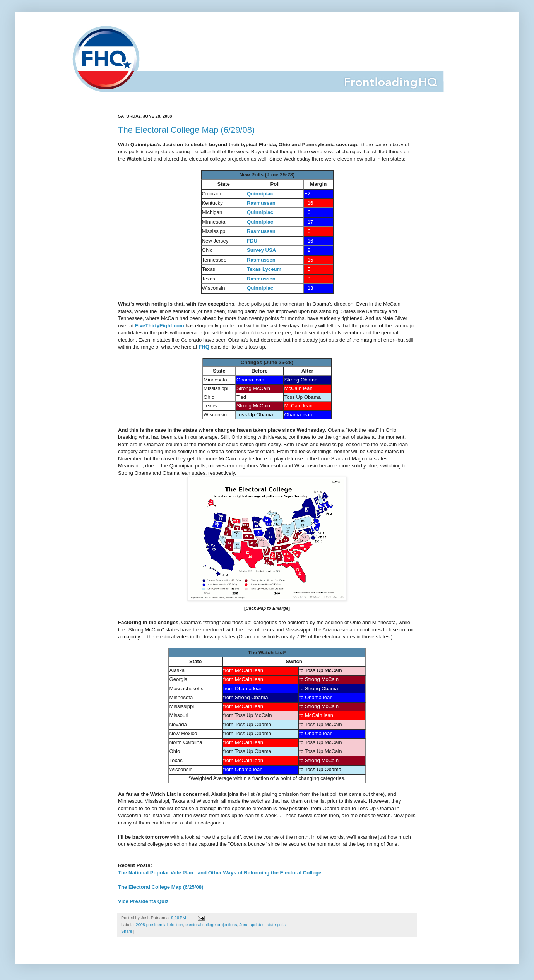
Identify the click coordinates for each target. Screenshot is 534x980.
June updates (252, 925)
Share (127, 931)
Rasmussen (261, 203)
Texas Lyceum (264, 269)
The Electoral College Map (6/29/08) (186, 130)
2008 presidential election (159, 925)
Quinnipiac (260, 194)
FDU (252, 241)
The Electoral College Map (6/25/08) (161, 887)
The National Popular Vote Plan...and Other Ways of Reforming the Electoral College (220, 873)
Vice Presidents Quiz (143, 901)
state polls (276, 925)
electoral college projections (211, 925)
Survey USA (262, 250)
